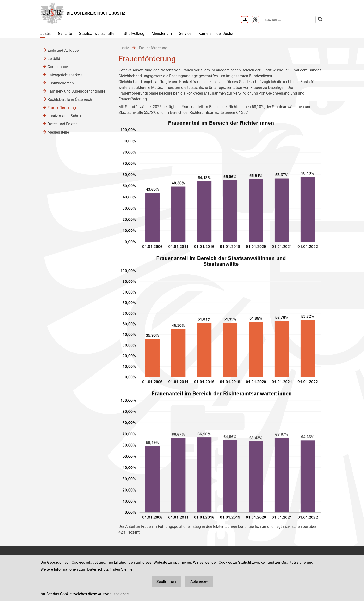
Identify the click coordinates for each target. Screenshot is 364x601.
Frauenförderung (62, 108)
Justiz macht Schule (65, 116)
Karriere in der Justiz (216, 34)
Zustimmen (166, 582)
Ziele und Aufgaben (64, 50)
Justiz (46, 34)
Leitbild (54, 59)
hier (130, 569)
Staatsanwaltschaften (98, 34)
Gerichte (65, 34)
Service (185, 34)
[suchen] (289, 20)
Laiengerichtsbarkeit (65, 75)
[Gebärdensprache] (257, 20)
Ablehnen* (199, 582)
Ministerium (162, 34)
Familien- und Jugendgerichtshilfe (76, 91)
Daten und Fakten (63, 124)
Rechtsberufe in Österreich (70, 99)
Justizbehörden (61, 83)
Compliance (58, 67)
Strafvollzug (134, 34)
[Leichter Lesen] (246, 20)
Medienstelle (58, 132)
